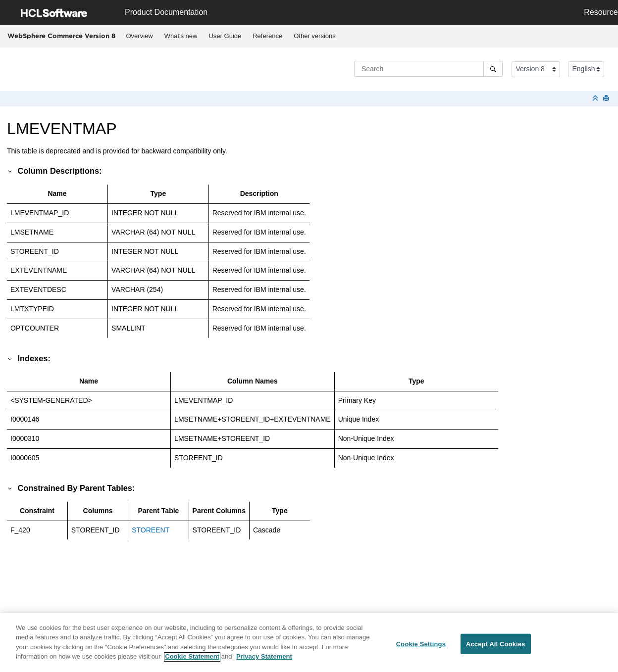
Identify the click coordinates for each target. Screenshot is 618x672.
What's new (181, 36)
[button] (10, 171)
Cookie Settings (421, 648)
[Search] (493, 69)
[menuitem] (139, 36)
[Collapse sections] (596, 99)
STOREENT (151, 530)
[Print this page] (607, 99)
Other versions (315, 36)
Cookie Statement (192, 661)
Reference (267, 36)
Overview (140, 36)
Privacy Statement (264, 661)
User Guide (225, 36)
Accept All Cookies (496, 648)
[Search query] (428, 69)
